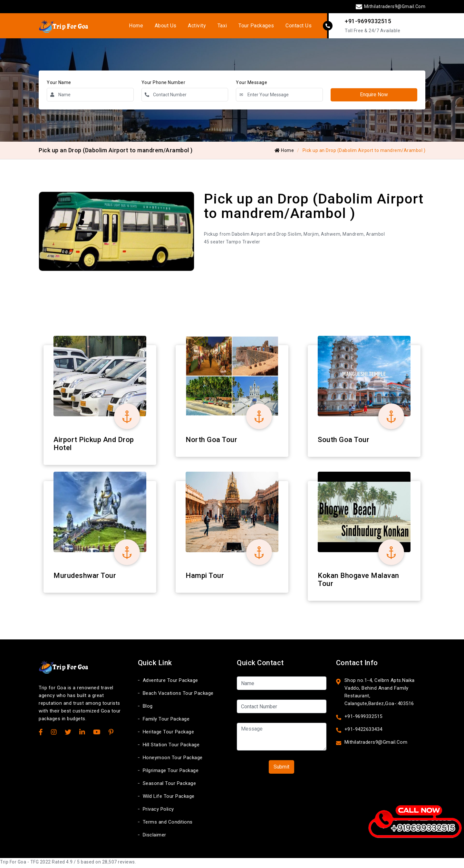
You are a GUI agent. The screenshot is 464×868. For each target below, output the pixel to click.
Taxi (221, 27)
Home (140, 27)
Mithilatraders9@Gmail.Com (391, 6)
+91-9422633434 (363, 731)
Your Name (59, 84)
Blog (148, 708)
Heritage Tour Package (169, 734)
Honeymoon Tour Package (173, 760)
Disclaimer (155, 837)
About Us (168, 27)
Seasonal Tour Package (169, 786)
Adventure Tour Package (170, 683)
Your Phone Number (164, 84)
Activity (198, 27)
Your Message (251, 84)
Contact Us (294, 27)
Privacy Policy (158, 811)
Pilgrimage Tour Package (171, 773)
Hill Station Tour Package (171, 747)
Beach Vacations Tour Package (178, 695)
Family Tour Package (166, 721)
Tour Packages (253, 27)
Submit (281, 769)
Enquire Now (374, 96)
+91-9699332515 (368, 22)
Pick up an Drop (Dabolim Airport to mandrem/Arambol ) (364, 152)
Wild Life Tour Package (169, 798)
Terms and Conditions (168, 824)
